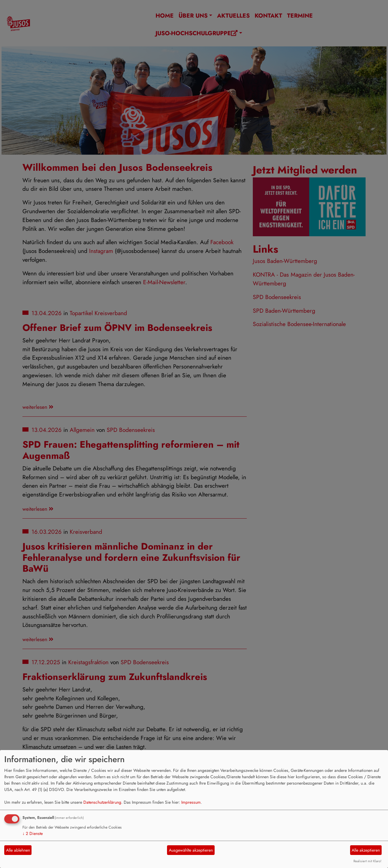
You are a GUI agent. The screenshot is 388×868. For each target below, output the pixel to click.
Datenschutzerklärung (102, 802)
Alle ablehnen (18, 850)
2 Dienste (33, 833)
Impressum (191, 802)
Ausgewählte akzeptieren (191, 850)
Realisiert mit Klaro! (367, 861)
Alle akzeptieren (366, 850)
